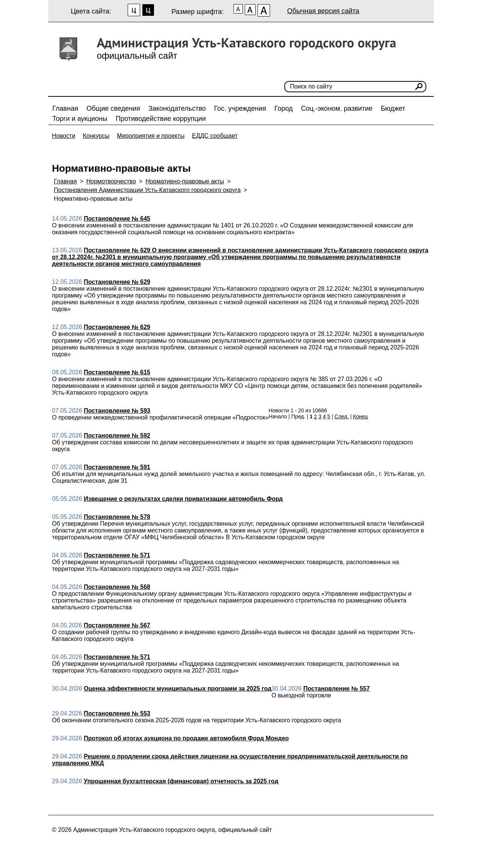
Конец (361, 416)
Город (284, 108)
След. (342, 416)
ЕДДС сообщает (215, 136)
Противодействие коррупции (161, 119)
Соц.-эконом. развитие (337, 108)
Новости (64, 136)
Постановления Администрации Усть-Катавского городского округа (147, 190)
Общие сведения (113, 108)
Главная (65, 108)
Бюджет (393, 108)
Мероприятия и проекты (151, 136)
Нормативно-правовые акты (185, 181)
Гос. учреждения (240, 108)
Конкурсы (96, 136)
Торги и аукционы (80, 119)
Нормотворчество (111, 181)
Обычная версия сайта (323, 11)
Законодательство (177, 108)
